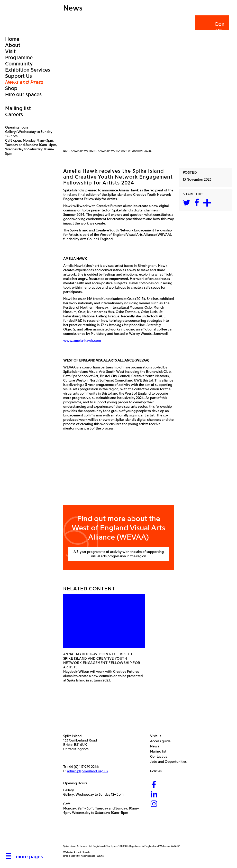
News (156, 746)
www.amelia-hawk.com (82, 341)
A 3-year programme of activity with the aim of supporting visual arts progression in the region (119, 554)
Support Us (19, 76)
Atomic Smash (82, 852)
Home (12, 39)
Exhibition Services (28, 70)
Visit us (157, 736)
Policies (157, 771)
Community (19, 64)
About (13, 45)
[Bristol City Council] (110, 832)
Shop (11, 88)
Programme (19, 57)
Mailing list (18, 108)
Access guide (162, 741)
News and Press (24, 82)
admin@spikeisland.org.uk (88, 771)
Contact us (160, 757)
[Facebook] (154, 785)
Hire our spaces (23, 94)
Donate (212, 27)
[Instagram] (154, 804)
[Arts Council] (76, 832)
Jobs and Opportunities (170, 762)
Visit (10, 51)
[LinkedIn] (154, 795)
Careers (14, 114)
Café (67, 804)
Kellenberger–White (92, 856)
